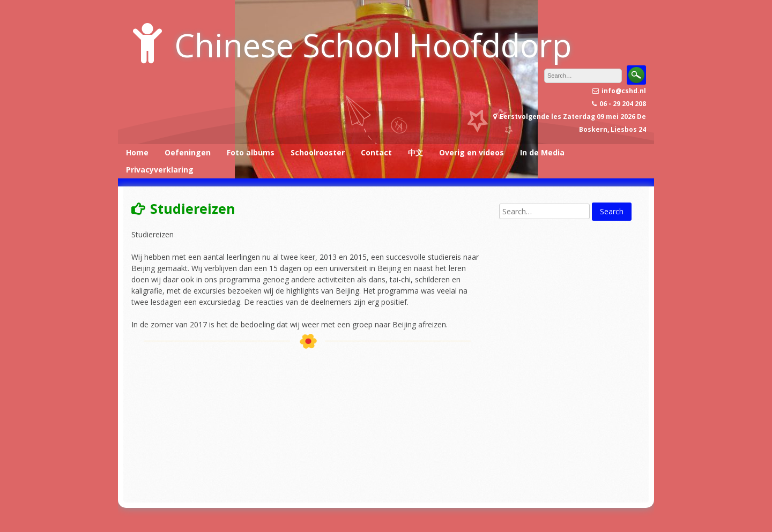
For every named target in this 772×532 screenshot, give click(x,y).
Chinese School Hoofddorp (373, 45)
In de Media (542, 152)
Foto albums (251, 152)
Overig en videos (472, 152)
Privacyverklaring (160, 170)
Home (137, 152)
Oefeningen (188, 152)
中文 (415, 152)
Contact (376, 152)
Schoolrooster (318, 152)
